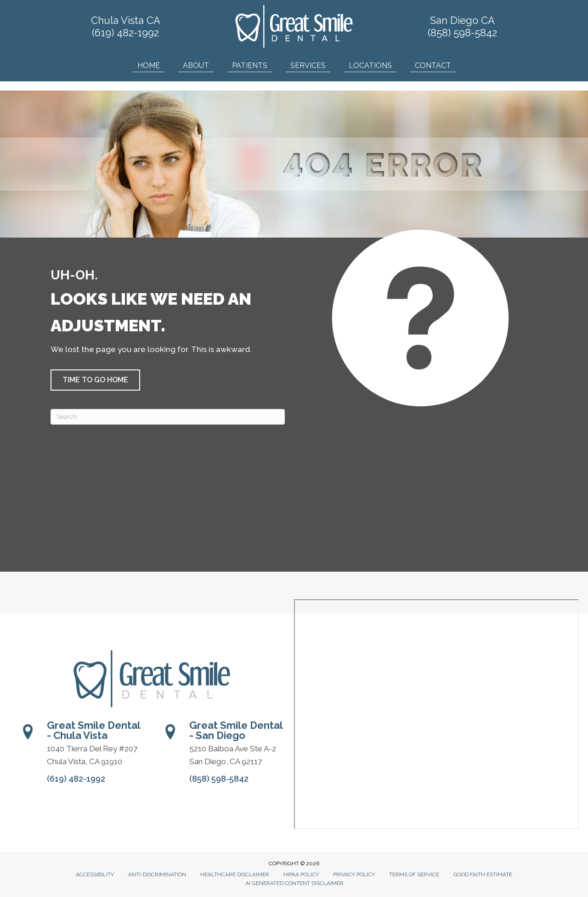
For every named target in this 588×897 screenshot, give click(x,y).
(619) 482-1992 (125, 33)
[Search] (168, 417)
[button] (95, 380)
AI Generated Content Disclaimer (294, 883)
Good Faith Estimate (483, 874)
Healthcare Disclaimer (235, 874)
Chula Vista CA (126, 20)
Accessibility (95, 874)
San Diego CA (462, 20)
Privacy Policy (354, 874)
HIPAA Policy (301, 874)
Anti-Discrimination (157, 874)
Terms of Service (414, 874)
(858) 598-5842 (462, 33)
